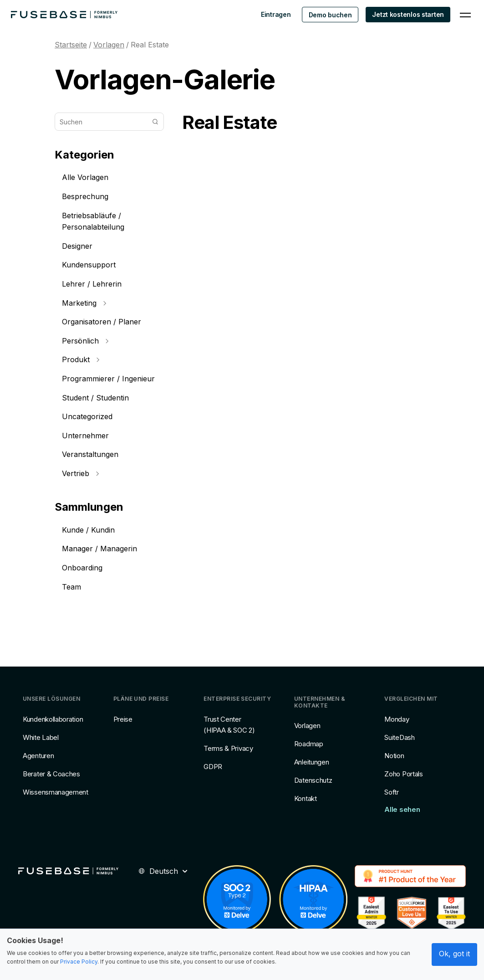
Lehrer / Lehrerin (92, 284)
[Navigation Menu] (465, 15)
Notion (394, 756)
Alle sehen (402, 809)
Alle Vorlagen (85, 177)
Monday (397, 719)
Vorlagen (109, 45)
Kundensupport (89, 265)
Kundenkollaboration (53, 719)
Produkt (81, 359)
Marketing (84, 303)
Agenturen (38, 756)
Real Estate (150, 45)
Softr (392, 792)
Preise (123, 719)
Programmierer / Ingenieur (108, 379)
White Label (41, 737)
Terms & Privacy (228, 748)
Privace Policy (79, 962)
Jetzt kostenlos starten (408, 14)
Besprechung (85, 196)
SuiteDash (399, 737)
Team (71, 587)
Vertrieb (80, 473)
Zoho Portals (403, 774)
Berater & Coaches (51, 774)
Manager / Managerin (99, 549)
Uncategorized (87, 416)
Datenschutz (313, 780)
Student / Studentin (95, 398)
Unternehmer (85, 436)
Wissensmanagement (56, 792)
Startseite (71, 45)
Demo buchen (330, 15)
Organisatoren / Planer (102, 322)
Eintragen (276, 14)
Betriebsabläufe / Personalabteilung (93, 221)
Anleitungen (312, 762)
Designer (77, 246)
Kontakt (306, 798)
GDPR (213, 767)
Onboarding (82, 568)
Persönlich (85, 341)
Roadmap (309, 744)
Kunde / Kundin (88, 530)
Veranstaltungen (90, 454)
